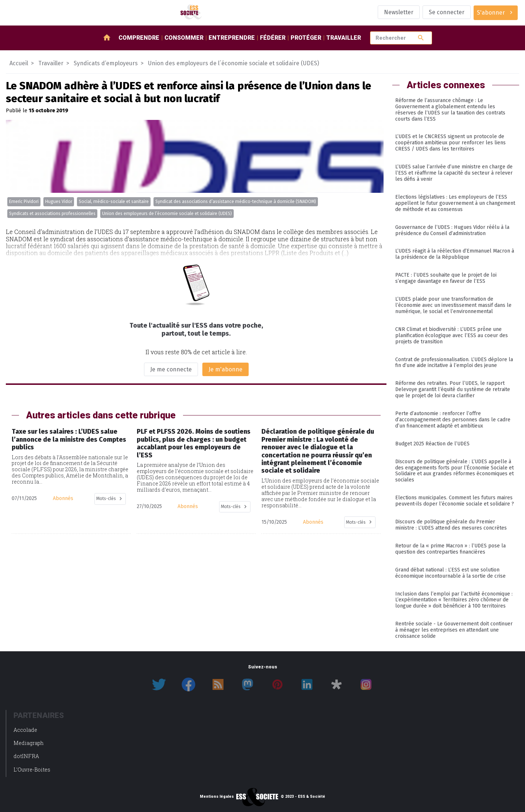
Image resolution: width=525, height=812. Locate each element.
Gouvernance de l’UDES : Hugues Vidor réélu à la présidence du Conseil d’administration (452, 230)
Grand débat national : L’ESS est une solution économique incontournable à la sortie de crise (450, 573)
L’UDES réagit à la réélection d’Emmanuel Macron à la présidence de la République (455, 254)
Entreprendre (232, 38)
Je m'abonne (225, 369)
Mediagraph (29, 743)
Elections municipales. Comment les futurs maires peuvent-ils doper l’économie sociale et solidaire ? (455, 501)
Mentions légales (217, 797)
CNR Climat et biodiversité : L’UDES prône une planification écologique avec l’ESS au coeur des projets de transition (452, 335)
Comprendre (139, 38)
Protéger (306, 38)
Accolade (25, 730)
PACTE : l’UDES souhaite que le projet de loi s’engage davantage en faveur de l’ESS (446, 278)
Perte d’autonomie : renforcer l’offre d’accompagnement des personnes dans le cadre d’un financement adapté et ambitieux (453, 420)
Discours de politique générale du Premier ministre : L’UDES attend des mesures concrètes (451, 525)
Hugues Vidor (59, 202)
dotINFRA (26, 756)
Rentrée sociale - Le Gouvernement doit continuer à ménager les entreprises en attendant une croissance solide (454, 630)
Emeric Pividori (24, 202)
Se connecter (447, 12)
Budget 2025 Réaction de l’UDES (432, 444)
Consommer (184, 38)
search (421, 38)
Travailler (344, 38)
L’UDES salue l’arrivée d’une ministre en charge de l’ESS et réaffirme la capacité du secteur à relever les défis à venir (454, 173)
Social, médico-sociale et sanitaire (114, 202)
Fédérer (273, 38)
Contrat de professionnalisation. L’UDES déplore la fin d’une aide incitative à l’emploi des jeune (454, 363)
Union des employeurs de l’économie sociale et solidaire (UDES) (167, 214)
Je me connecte (171, 369)
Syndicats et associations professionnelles (52, 214)
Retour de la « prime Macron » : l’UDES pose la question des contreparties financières (450, 549)
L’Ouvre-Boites (32, 770)
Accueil (19, 63)
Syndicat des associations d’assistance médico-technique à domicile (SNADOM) (236, 202)
